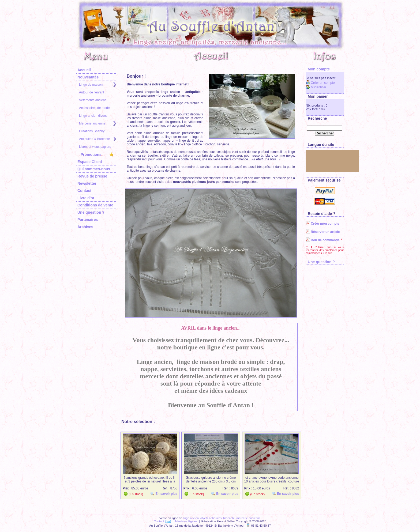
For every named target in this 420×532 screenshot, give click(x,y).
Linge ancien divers (93, 116)
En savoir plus (165, 494)
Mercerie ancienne (97, 124)
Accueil (84, 70)
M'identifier (316, 87)
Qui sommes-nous (94, 169)
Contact (84, 191)
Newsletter (87, 183)
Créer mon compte (322, 224)
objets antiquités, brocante (217, 518)
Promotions (95, 154)
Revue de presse (92, 176)
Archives (85, 227)
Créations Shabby (92, 131)
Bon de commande (323, 240)
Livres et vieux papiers (95, 147)
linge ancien (191, 518)
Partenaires (88, 220)
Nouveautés (88, 77)
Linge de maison (97, 85)
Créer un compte (320, 83)
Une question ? (91, 212)
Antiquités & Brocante (97, 139)
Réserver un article (323, 232)
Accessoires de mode (94, 108)
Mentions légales (186, 521)
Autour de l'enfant (92, 92)
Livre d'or (86, 198)
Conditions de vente (95, 205)
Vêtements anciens (93, 100)
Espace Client (90, 162)
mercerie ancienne (248, 518)
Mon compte (318, 69)
